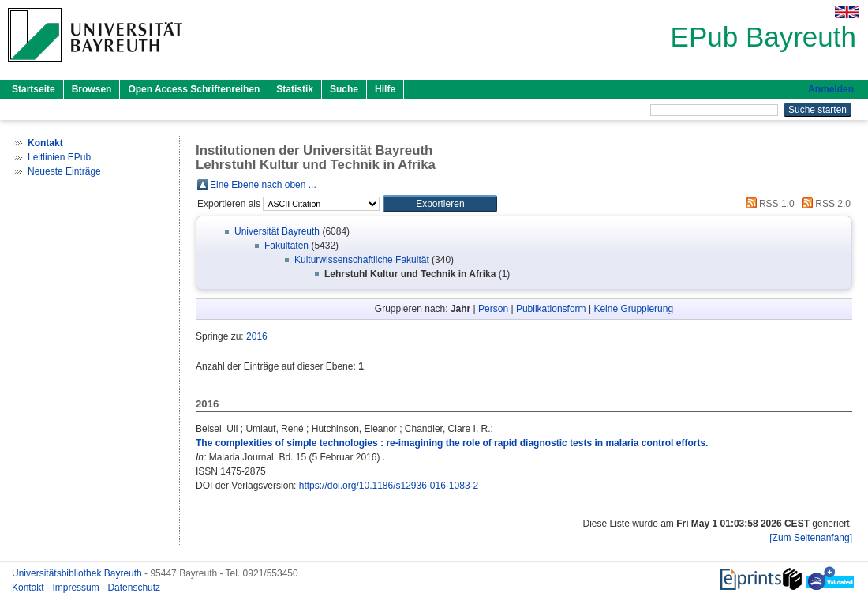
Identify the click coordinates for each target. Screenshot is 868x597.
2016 (257, 336)
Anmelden (831, 89)
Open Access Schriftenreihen (194, 89)
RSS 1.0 (768, 204)
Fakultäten (286, 246)
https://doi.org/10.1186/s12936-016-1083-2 (389, 486)
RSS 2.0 (824, 204)
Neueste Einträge (64, 171)
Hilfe (385, 89)
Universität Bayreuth (277, 231)
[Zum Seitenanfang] (811, 538)
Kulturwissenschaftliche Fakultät (362, 260)
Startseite (34, 89)
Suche (344, 89)
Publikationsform (551, 309)
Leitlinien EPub (59, 157)
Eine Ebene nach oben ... (263, 185)
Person (493, 309)
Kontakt (29, 588)
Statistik (295, 89)
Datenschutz (134, 588)
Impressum (77, 588)
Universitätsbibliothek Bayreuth (78, 573)
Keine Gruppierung (633, 309)
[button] (440, 204)
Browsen (92, 89)
